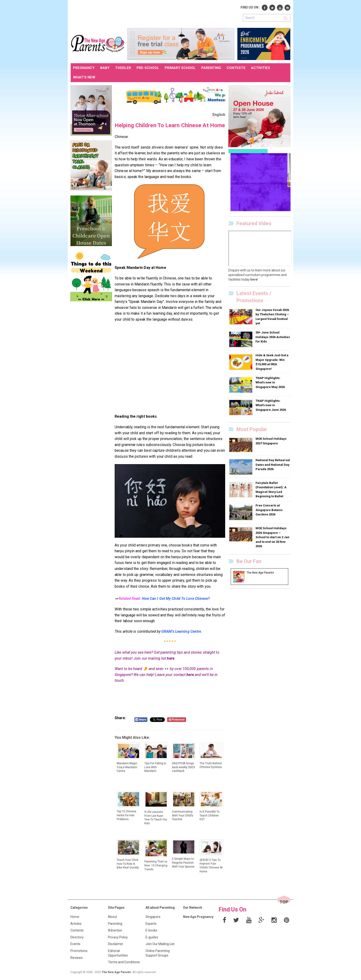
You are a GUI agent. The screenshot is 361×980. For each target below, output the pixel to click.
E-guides (152, 937)
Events (75, 944)
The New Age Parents (116, 972)
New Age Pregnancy (198, 917)
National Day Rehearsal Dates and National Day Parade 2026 (273, 465)
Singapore (153, 917)
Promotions (79, 951)
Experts (151, 924)
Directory (77, 937)
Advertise (115, 930)
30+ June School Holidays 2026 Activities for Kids (273, 337)
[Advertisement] (154, 13)
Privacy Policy (118, 937)
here (170, 658)
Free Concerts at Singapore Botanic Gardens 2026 (269, 510)
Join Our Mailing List (160, 944)
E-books (151, 930)
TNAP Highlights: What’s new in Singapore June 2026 (271, 405)
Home (75, 917)
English (219, 115)
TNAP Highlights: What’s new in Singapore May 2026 (270, 382)
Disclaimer (116, 944)
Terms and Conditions (124, 962)
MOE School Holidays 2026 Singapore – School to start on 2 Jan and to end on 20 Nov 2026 (272, 537)
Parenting (115, 924)
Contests (77, 930)
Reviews (77, 958)
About (112, 917)
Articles (76, 924)
